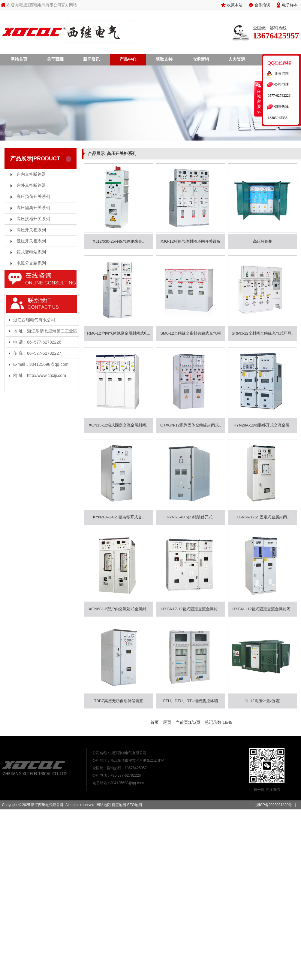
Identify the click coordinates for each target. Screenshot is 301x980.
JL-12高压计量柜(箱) (262, 701)
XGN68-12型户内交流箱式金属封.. (119, 609)
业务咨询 (281, 74)
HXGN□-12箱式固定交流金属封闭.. (262, 609)
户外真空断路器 (31, 185)
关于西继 (55, 59)
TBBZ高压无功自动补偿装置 (118, 701)
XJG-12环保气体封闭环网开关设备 (191, 241)
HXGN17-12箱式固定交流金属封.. (190, 609)
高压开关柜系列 (31, 230)
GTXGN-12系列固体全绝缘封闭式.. (191, 425)
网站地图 (104, 805)
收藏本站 (235, 5)
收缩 (258, 99)
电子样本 (290, 5)
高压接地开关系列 (33, 219)
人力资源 (237, 59)
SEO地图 (134, 805)
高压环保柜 (263, 241)
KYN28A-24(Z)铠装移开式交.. (119, 517)
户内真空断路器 (31, 174)
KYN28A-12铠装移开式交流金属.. (263, 425)
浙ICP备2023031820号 (274, 805)
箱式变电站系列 (31, 252)
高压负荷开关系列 (33, 197)
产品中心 (128, 59)
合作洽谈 (262, 5)
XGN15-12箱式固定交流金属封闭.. (119, 425)
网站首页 (19, 59)
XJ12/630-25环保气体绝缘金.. (119, 241)
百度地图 (119, 805)
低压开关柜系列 (31, 241)
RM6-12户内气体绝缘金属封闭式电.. (118, 333)
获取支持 (164, 59)
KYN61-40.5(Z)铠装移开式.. (191, 517)
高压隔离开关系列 (33, 208)
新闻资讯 (92, 59)
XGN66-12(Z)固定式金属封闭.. (263, 517)
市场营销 (200, 59)
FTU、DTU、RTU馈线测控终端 (191, 701)
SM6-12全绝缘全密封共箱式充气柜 (191, 333)
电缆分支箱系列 (31, 263)
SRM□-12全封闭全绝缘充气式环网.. (263, 333)
